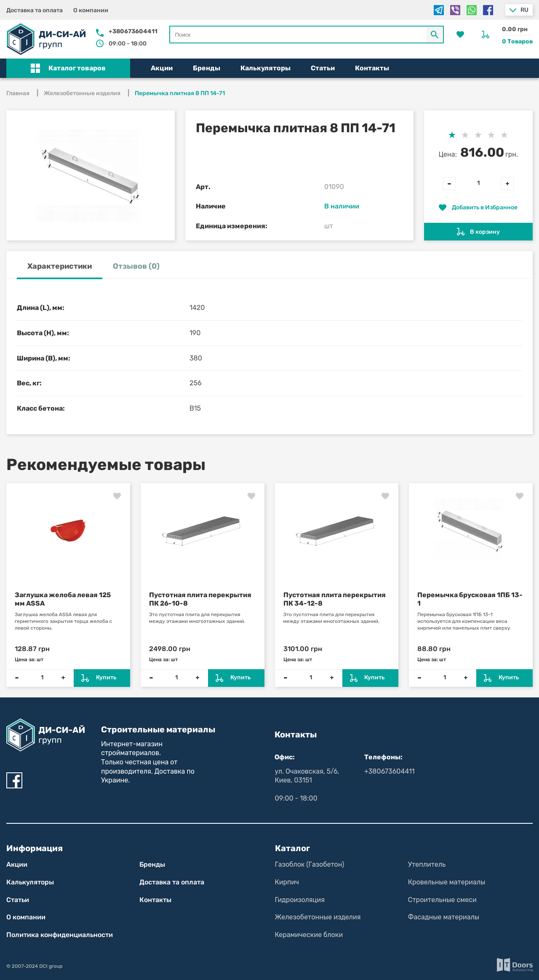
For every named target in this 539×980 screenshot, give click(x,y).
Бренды (207, 68)
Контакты (372, 68)
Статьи (323, 68)
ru (524, 10)
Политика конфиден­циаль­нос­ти (60, 935)
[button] (68, 68)
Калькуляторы (265, 68)
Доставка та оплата (35, 10)
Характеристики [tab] (60, 266)
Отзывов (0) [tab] (136, 266)
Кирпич (287, 882)
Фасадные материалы (444, 917)
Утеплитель (427, 864)
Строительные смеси (442, 900)
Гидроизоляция (300, 900)
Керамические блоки (309, 935)
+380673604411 (133, 31)
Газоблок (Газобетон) (310, 864)
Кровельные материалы (447, 882)
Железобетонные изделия (318, 917)
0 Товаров (517, 41)
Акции (162, 68)
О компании (91, 10)
